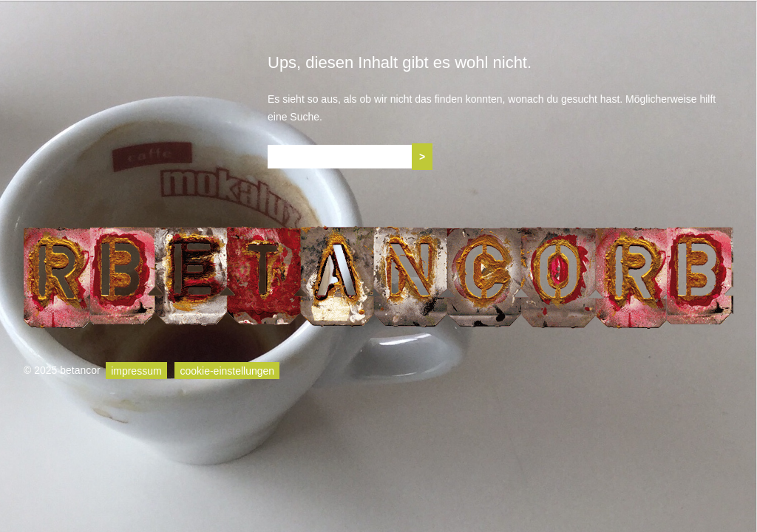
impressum (136, 370)
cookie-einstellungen (227, 370)
